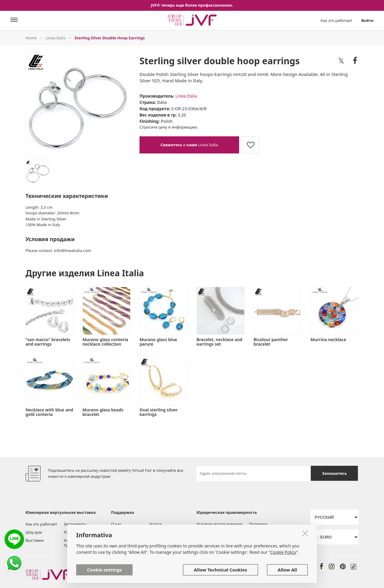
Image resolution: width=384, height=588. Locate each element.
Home (31, 38)
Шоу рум (34, 532)
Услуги (156, 524)
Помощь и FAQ (163, 532)
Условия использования (219, 524)
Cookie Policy (283, 569)
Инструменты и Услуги (126, 535)
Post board (74, 532)
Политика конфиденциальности (270, 527)
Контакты (158, 540)
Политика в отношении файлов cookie (219, 540)
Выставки (34, 540)
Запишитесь (334, 473)
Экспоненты (75, 524)
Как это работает (337, 20)
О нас (116, 524)
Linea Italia (56, 38)
